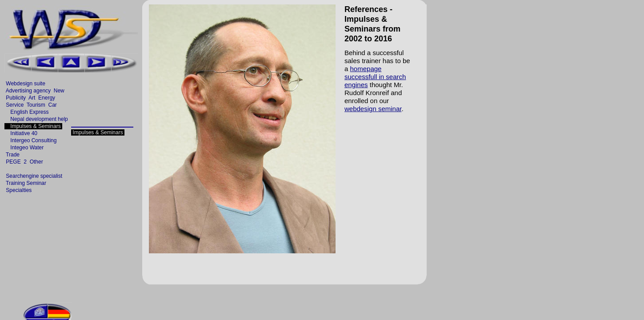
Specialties (19, 190)
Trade (13, 155)
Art (32, 98)
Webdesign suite (26, 84)
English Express (27, 112)
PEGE (13, 162)
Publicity (16, 98)
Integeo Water (25, 148)
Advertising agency (28, 91)
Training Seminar (26, 183)
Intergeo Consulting (31, 140)
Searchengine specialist (34, 176)
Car (52, 105)
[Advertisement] (165, 7)
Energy (47, 98)
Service (15, 105)
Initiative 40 (22, 133)
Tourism (36, 105)
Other (36, 162)
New (59, 91)
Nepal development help (37, 119)
